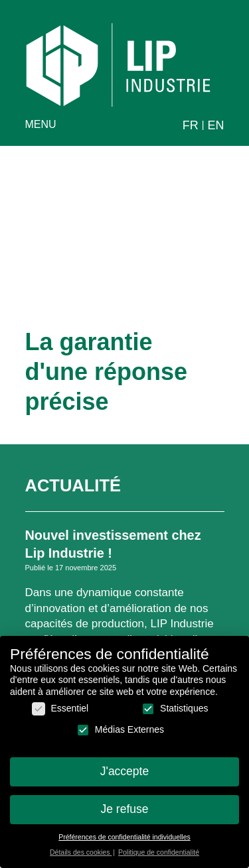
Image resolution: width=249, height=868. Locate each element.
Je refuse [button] (125, 816)
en (215, 125)
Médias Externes (120, 736)
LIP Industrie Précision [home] (118, 65)
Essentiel (60, 715)
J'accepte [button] (124, 778)
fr (191, 125)
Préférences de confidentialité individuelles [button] (124, 843)
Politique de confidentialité (159, 859)
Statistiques (175, 715)
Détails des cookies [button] (81, 859)
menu (41, 124)
